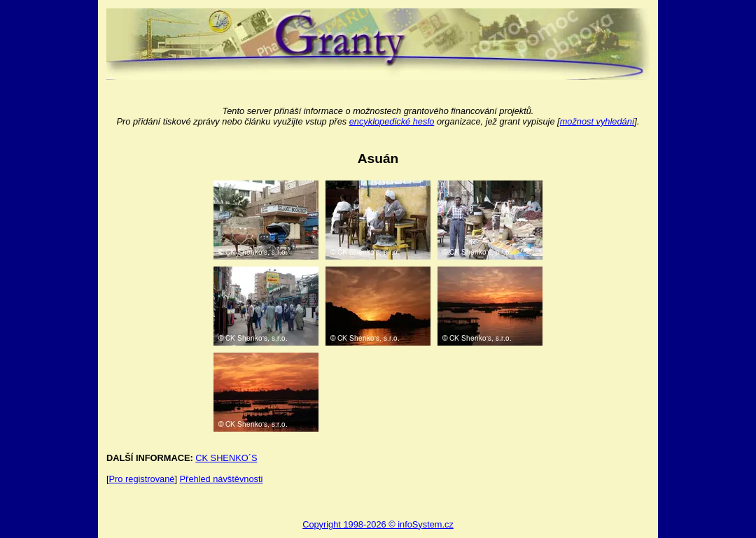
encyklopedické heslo (392, 121)
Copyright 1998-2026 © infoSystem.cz (378, 524)
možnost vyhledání (597, 121)
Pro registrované (142, 479)
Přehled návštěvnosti (222, 479)
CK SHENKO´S (226, 458)
